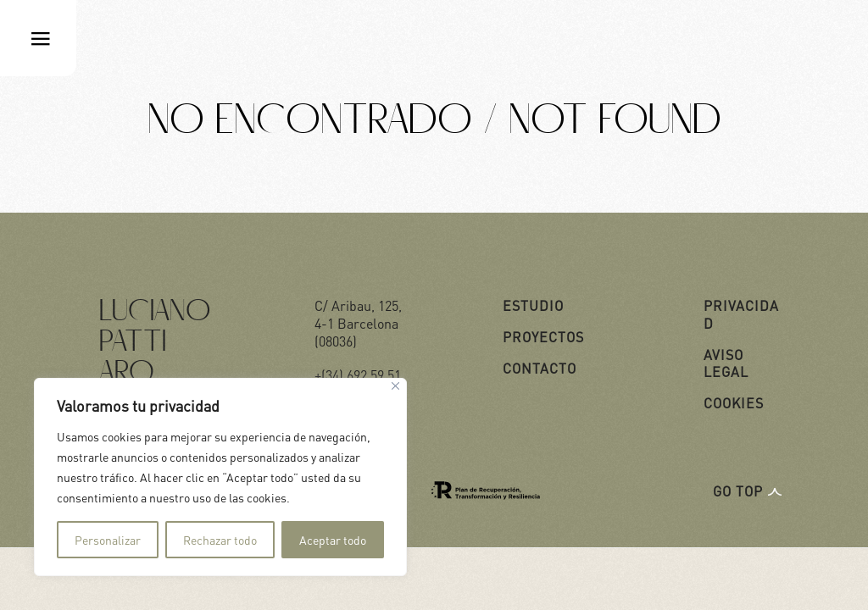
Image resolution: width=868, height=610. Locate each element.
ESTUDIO (533, 305)
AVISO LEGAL (726, 363)
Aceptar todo (333, 540)
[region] (220, 477)
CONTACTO (540, 368)
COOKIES (734, 403)
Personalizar (108, 540)
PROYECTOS (543, 337)
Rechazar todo (220, 540)
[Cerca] (395, 386)
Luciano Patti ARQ (155, 343)
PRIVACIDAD (741, 314)
